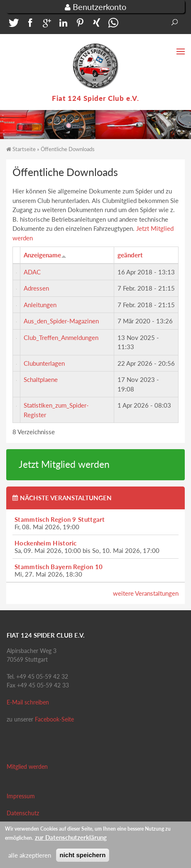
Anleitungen (40, 305)
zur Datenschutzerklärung (71, 839)
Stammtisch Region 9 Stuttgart (60, 519)
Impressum (21, 796)
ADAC (32, 272)
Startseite (24, 149)
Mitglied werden (27, 767)
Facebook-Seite (54, 719)
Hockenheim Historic (46, 543)
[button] (12, 25)
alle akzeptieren (30, 857)
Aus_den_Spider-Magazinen (61, 321)
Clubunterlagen (44, 363)
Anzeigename (45, 255)
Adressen (36, 288)
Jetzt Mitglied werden (64, 464)
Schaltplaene (41, 379)
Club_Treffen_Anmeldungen (61, 337)
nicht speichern (83, 857)
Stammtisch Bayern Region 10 (59, 567)
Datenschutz (23, 813)
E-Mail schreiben (28, 702)
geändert (130, 255)
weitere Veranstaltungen (146, 593)
